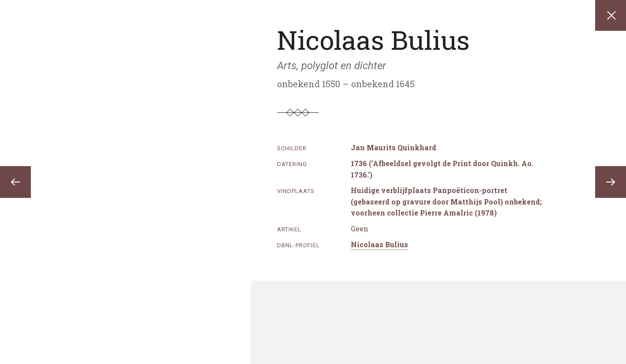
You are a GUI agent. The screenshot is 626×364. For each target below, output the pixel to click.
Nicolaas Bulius (379, 244)
